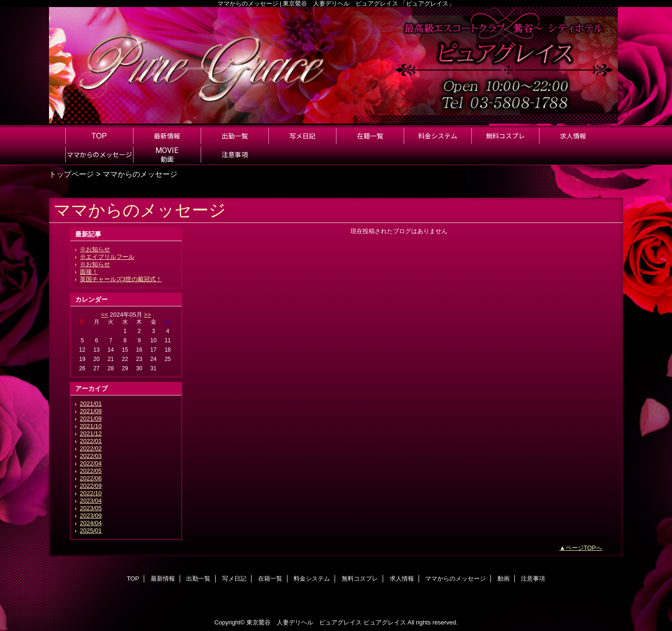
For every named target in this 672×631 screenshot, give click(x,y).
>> (147, 315)
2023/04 (91, 501)
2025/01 (91, 530)
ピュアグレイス (385, 622)
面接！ (89, 272)
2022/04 (91, 463)
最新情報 (163, 579)
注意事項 (533, 579)
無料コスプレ (360, 579)
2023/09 (91, 516)
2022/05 (91, 471)
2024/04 (91, 523)
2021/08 (91, 411)
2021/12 (91, 433)
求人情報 (402, 579)
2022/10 (91, 493)
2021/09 (91, 419)
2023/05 (91, 508)
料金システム (312, 579)
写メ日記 (234, 579)
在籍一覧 (270, 579)
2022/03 (91, 456)
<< (104, 315)
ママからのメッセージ (455, 579)
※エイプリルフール (107, 257)
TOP (99, 136)
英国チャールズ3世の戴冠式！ (121, 279)
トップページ (71, 174)
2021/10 (91, 426)
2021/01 (91, 404)
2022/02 (91, 448)
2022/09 (91, 486)
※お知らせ (95, 249)
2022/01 (91, 441)
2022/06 (91, 478)
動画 (504, 579)
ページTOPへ (584, 548)
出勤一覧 (198, 579)
